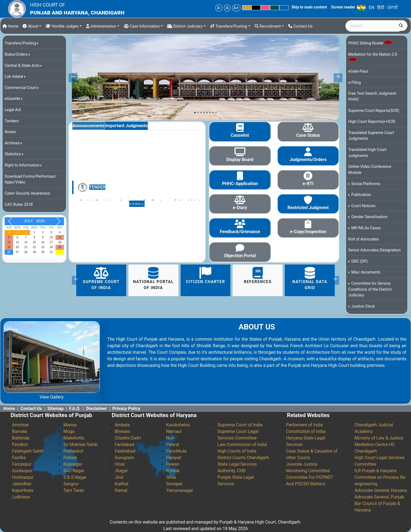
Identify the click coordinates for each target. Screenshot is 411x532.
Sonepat (174, 484)
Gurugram (124, 458)
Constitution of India (306, 431)
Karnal (121, 490)
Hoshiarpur (23, 477)
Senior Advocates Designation (374, 250)
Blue (284, 8)
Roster (10, 132)
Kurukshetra (178, 425)
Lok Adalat (14, 77)
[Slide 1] (195, 113)
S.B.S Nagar (75, 477)
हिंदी (381, 8)
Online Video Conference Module (370, 170)
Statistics (13, 154)
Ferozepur (22, 464)
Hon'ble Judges (62, 26)
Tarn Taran (74, 490)
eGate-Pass (358, 71)
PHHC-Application (240, 184)
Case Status (308, 135)
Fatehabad (125, 451)
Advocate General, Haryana (381, 490)
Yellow (247, 8)
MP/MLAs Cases (366, 228)
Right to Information (22, 165)
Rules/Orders (16, 54)
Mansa (70, 425)
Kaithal (121, 484)
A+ (236, 8)
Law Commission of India (242, 445)
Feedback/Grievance (240, 232)
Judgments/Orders (308, 160)
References (258, 276)
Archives (12, 143)
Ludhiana (21, 497)
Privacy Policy (126, 408)
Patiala (70, 458)
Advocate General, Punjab (379, 497)
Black (256, 8)
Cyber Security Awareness (27, 193)
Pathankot (73, 451)
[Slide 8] (216, 113)
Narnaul (174, 431)
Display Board (240, 160)
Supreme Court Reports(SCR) (374, 111)
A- (219, 8)
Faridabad (124, 445)
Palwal (173, 445)
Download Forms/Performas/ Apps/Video (30, 179)
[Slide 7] (213, 113)
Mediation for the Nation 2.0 (373, 57)
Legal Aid (13, 110)
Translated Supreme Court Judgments (371, 136)
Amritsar (20, 425)
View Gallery (52, 397)
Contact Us (300, 26)
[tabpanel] (137, 169)
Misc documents (365, 272)
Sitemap (55, 408)
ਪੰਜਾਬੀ (392, 8)
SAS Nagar (74, 471)
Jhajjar (121, 471)
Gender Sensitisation (369, 217)
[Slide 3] (201, 113)
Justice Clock (363, 306)
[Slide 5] (207, 113)
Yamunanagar (180, 490)
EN (372, 8)
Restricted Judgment (308, 208)
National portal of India (153, 279)
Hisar (120, 464)
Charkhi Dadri (128, 438)
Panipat (174, 458)
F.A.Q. (75, 408)
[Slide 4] (204, 113)
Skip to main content (309, 7)
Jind (119, 477)
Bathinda (21, 438)
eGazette (12, 99)
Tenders (12, 121)
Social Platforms (365, 184)
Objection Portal (240, 256)
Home (10, 26)
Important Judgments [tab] (126, 126)
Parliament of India (305, 425)
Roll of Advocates (363, 239)
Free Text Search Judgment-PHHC (373, 96)
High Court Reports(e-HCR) (372, 122)
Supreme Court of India (101, 279)
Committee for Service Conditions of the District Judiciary (370, 289)
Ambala (122, 425)
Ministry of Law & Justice (379, 438)
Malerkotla (74, 438)
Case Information (142, 26)
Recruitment (268, 26)
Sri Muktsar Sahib (80, 445)
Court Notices (363, 206)
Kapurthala (23, 490)
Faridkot (20, 445)
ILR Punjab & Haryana (375, 471)
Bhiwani (122, 431)
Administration (101, 26)
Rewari (173, 464)
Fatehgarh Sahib (28, 451)
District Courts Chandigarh (243, 458)
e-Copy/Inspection (308, 232)
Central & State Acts (22, 66)
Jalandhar (22, 484)
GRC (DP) (359, 261)
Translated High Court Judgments (367, 153)
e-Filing (354, 83)
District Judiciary (185, 26)
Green (275, 8)
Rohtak (173, 471)
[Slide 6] (210, 113)
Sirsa (171, 477)
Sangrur (71, 484)
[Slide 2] (198, 113)
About (30, 26)
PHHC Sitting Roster (371, 43)
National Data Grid (310, 279)
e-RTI (308, 184)
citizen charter (205, 276)
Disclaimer (97, 408)
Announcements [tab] (88, 126)
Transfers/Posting (229, 26)
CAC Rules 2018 (19, 205)
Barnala (19, 431)
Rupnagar (73, 464)
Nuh (170, 438)
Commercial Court (21, 88)
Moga (69, 431)
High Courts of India (237, 451)
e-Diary (240, 208)
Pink (265, 8)
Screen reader (343, 7)
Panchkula (176, 451)
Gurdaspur (22, 471)
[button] (76, 280)
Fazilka (19, 458)
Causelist (240, 135)
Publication (361, 195)
